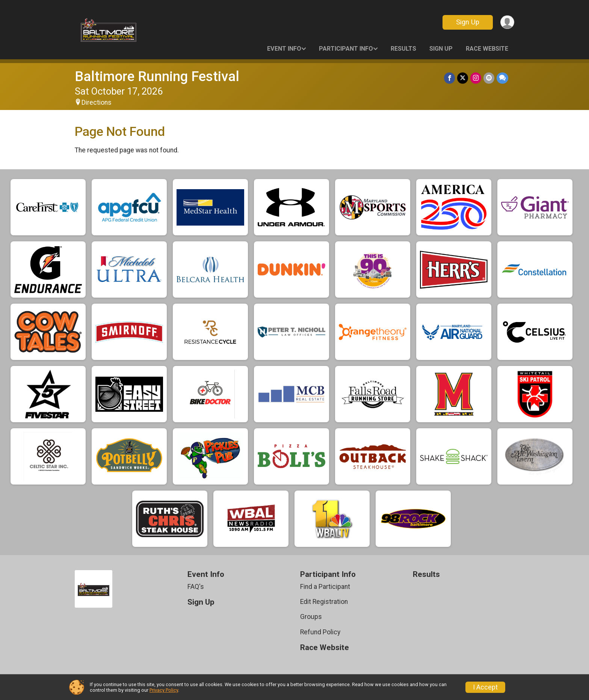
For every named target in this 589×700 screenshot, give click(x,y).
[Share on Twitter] (463, 78)
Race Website (487, 49)
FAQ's (196, 587)
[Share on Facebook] (449, 78)
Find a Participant (325, 587)
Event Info (284, 49)
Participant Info (346, 49)
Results (403, 49)
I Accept (485, 687)
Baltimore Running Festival (157, 76)
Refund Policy (320, 632)
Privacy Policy (164, 690)
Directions (97, 102)
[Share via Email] (489, 78)
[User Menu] (507, 22)
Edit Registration (324, 602)
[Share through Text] (502, 78)
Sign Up (468, 22)
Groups (311, 617)
